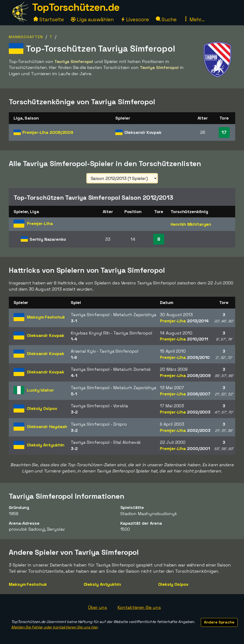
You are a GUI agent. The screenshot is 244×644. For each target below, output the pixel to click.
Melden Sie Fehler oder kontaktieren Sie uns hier (54, 627)
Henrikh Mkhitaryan (191, 224)
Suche (166, 19)
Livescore (135, 19)
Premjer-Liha (48, 132)
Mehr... (194, 19)
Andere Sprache (219, 622)
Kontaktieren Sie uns (139, 607)
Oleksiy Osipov (173, 584)
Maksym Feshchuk (28, 584)
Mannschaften (26, 37)
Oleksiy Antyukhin (102, 584)
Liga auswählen (92, 19)
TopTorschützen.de (76, 7)
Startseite (49, 19)
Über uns (97, 607)
